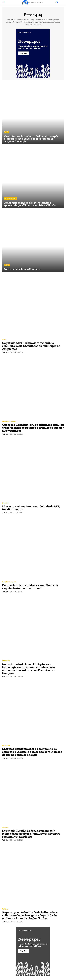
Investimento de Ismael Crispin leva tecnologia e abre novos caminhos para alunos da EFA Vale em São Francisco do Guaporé (29, 668)
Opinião (7, 265)
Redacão (5, 352)
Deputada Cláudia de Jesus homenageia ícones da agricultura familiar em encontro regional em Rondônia (31, 834)
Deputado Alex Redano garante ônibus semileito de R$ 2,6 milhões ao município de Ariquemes (31, 346)
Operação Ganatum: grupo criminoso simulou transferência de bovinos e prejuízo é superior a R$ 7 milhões (33, 428)
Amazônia (6, 661)
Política (5, 827)
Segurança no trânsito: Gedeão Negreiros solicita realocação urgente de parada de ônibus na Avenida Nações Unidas (30, 915)
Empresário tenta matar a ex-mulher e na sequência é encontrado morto (30, 587)
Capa (4, 340)
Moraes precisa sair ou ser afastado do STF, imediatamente (31, 508)
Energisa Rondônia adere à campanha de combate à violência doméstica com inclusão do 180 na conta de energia (32, 752)
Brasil (6, 132)
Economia (6, 745)
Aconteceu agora (10, 198)
